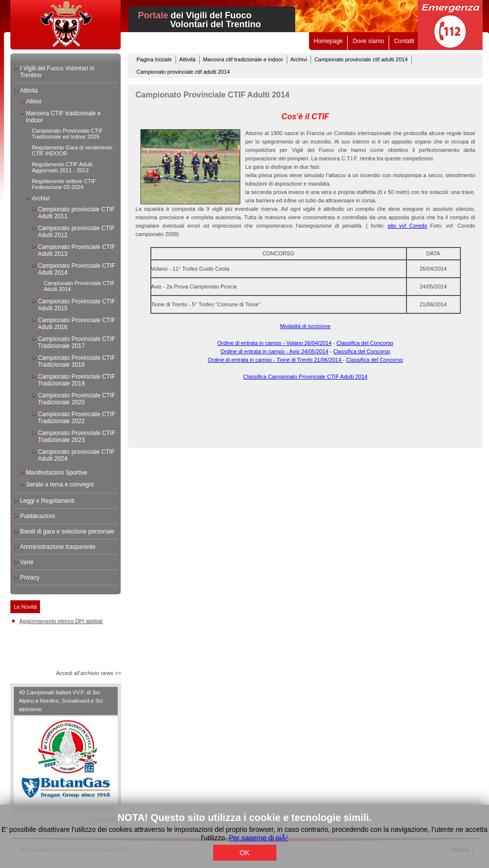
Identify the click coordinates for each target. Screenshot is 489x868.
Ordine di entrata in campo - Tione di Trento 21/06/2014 (275, 360)
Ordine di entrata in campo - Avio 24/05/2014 (274, 351)
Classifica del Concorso (365, 343)
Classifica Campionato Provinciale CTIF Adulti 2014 (305, 377)
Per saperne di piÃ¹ (259, 838)
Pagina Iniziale (154, 59)
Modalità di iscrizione (305, 326)
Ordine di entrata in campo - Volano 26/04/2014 (275, 343)
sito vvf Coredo (407, 226)
